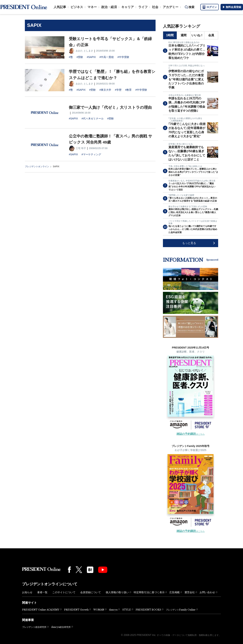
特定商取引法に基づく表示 (149, 592)
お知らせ (27, 592)
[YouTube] (103, 570)
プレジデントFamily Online (181, 610)
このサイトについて (64, 592)
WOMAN (99, 610)
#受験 (80, 57)
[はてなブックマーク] (90, 570)
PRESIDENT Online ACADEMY (41, 610)
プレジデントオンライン (37, 167)
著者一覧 (42, 592)
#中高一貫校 (107, 57)
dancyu (113, 610)
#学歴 (118, 90)
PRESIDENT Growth (76, 610)
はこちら (191, 434)
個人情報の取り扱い (117, 592)
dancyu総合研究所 (61, 627)
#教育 (128, 90)
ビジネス (77, 7)
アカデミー (171, 7)
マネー (92, 7)
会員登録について (91, 592)
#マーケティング (91, 154)
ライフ (143, 7)
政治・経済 (109, 7)
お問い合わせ (207, 592)
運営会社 (190, 592)
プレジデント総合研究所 (34, 627)
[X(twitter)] (79, 570)
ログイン (209, 7)
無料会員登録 (232, 7)
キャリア (128, 7)
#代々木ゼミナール (93, 118)
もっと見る (189, 243)
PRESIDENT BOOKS (148, 610)
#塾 (71, 57)
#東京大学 (105, 90)
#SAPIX (91, 57)
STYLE (127, 610)
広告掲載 (175, 592)
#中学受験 (123, 57)
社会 (155, 7)
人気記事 (60, 7)
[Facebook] (69, 570)
